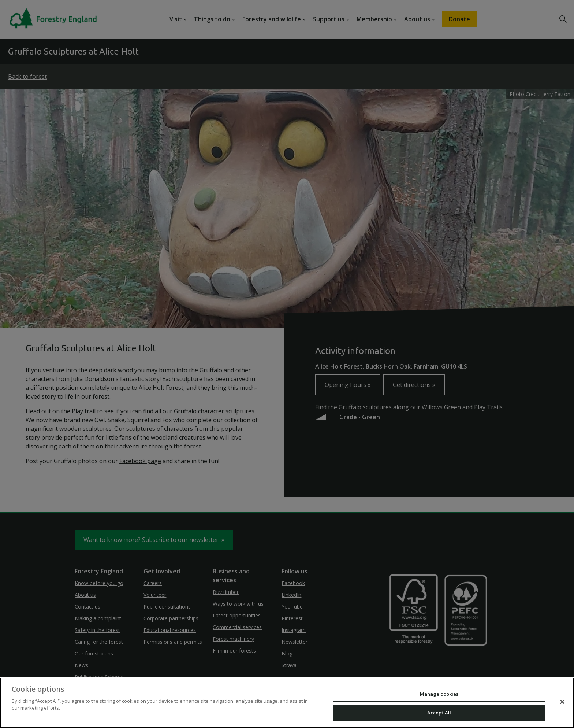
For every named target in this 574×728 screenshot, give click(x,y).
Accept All (439, 713)
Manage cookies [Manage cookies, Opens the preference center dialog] (439, 694)
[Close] (562, 702)
